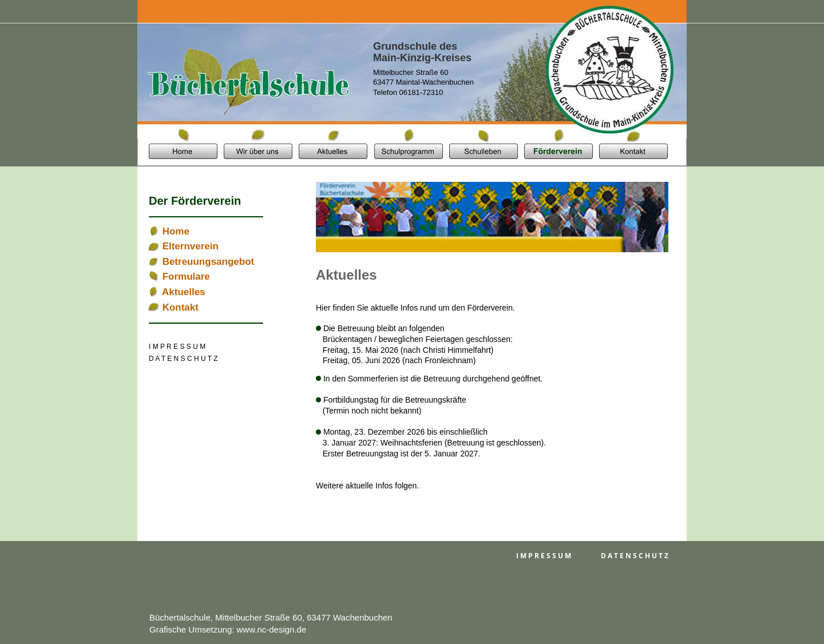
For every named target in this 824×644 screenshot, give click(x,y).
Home (176, 231)
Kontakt (181, 307)
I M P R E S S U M (544, 556)
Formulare (186, 277)
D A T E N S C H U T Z (635, 556)
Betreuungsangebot (209, 262)
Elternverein (191, 246)
